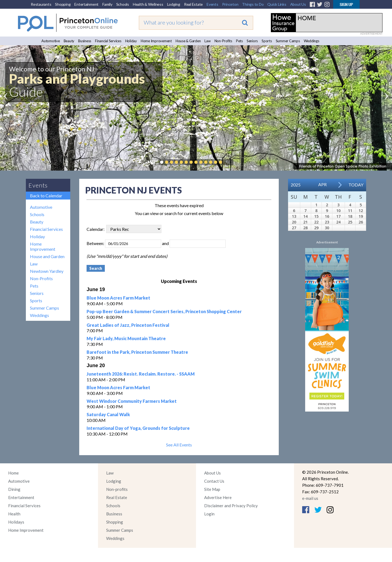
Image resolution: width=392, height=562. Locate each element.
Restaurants (41, 4)
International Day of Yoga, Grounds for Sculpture (138, 428)
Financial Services (108, 41)
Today (356, 185)
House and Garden (47, 256)
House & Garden (188, 41)
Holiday (131, 41)
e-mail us (310, 498)
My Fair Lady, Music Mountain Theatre (126, 338)
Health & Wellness (148, 4)
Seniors (252, 41)
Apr (322, 184)
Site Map (212, 489)
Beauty (69, 41)
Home (13, 473)
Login (209, 514)
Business (85, 41)
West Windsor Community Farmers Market (132, 401)
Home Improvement (156, 41)
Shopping (63, 4)
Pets (239, 41)
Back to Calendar (46, 196)
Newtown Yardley (47, 271)
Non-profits (117, 489)
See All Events (179, 445)
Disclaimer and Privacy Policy (231, 506)
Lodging (174, 4)
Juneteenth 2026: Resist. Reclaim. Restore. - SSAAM (141, 374)
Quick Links (277, 4)
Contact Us (214, 481)
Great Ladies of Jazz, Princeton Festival (128, 325)
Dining (14, 489)
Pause (229, 162)
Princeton (230, 4)
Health (14, 514)
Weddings (312, 41)
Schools (123, 4)
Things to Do (253, 4)
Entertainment (86, 4)
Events (212, 4)
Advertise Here (218, 497)
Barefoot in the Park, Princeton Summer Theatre (137, 352)
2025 (296, 185)
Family (107, 4)
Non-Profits (223, 41)
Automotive (51, 41)
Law (207, 41)
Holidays (16, 522)
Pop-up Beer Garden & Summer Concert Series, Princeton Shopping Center (164, 311)
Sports (267, 41)
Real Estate (193, 4)
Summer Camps (288, 41)
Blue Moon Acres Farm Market (118, 298)
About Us (298, 4)
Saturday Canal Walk (108, 414)
